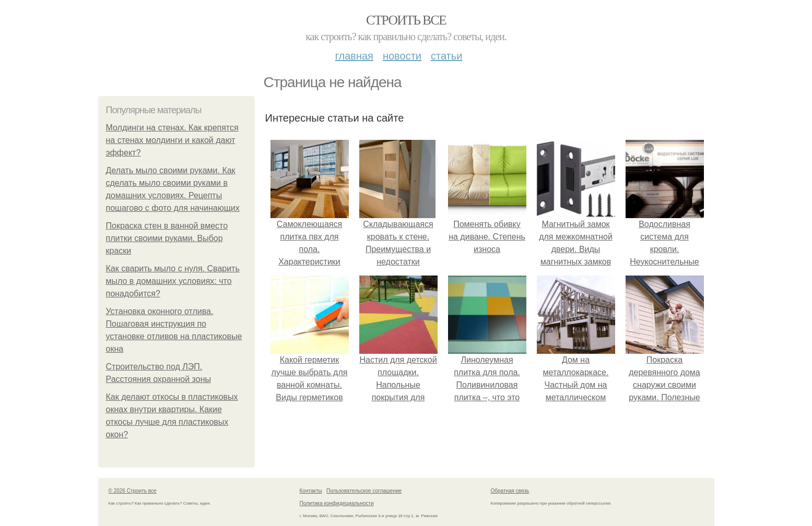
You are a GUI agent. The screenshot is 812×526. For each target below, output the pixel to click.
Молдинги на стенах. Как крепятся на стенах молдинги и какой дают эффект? (172, 140)
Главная (354, 56)
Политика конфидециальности (337, 503)
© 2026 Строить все (133, 491)
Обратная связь (510, 491)
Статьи (446, 56)
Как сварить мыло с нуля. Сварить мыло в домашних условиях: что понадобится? (173, 281)
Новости (402, 56)
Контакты (311, 491)
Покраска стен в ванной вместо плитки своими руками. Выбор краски (167, 238)
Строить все (406, 20)
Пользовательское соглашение (364, 491)
